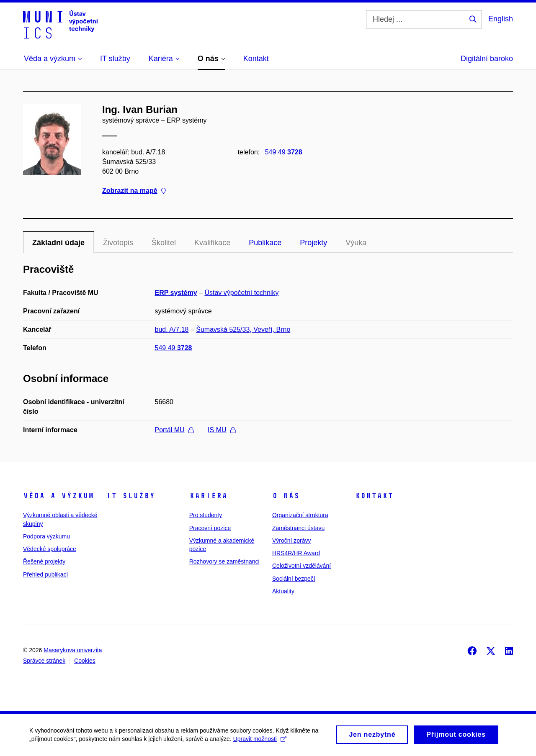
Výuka (356, 243)
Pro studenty (206, 515)
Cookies (85, 661)
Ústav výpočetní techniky (241, 293)
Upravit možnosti (260, 742)
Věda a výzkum (58, 496)
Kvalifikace (212, 243)
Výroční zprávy (292, 541)
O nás (286, 496)
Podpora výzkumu (46, 536)
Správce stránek (44, 661)
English (501, 19)
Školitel (164, 243)
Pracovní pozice (210, 528)
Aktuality (283, 591)
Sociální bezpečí (294, 579)
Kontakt (374, 496)
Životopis (118, 243)
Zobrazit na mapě (134, 191)
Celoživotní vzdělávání (301, 566)
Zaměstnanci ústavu (298, 528)
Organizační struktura (300, 515)
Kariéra (208, 496)
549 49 (284, 152)
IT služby (130, 496)
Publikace (265, 243)
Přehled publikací (45, 574)
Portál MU (174, 430)
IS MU (221, 430)
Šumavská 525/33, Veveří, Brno (243, 329)
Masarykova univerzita (73, 650)
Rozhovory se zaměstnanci (224, 561)
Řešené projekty (44, 561)
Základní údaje (58, 243)
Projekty (313, 243)
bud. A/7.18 (172, 329)
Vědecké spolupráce (50, 549)
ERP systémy (176, 293)
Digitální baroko (487, 59)
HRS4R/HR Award (296, 553)
